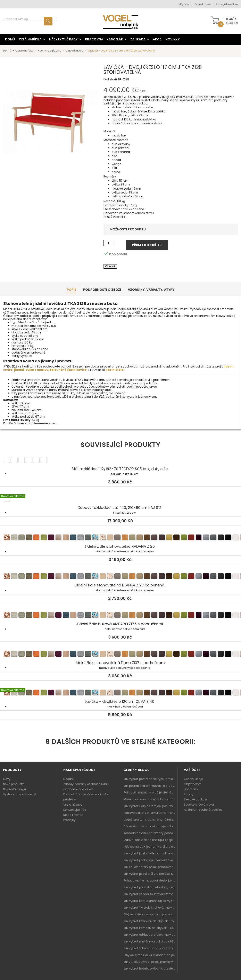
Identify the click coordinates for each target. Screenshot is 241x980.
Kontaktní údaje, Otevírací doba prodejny (86, 797)
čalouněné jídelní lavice (68, 370)
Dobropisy (191, 789)
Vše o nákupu (73, 805)
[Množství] (108, 243)
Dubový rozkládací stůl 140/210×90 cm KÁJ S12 (120, 499)
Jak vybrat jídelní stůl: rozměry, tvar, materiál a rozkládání (151, 860)
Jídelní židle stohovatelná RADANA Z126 (120, 538)
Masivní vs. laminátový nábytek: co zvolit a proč (151, 799)
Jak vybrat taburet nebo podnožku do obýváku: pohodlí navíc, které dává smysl (151, 948)
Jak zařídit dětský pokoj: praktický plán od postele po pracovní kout (151, 867)
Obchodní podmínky (78, 789)
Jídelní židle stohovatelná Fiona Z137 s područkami (120, 654)
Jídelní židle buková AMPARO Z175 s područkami (120, 616)
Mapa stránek (73, 815)
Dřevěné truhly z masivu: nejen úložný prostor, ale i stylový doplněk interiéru (151, 826)
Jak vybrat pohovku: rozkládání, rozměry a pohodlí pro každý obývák (151, 887)
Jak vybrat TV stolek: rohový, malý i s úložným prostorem (151, 908)
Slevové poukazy (196, 799)
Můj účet (184, 4)
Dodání (68, 779)
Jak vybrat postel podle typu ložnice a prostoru (151, 779)
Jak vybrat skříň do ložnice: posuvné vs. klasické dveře (151, 806)
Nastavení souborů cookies (203, 810)
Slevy (7, 779)
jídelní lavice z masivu (31, 370)
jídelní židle (115, 370)
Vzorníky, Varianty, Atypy (151, 290)
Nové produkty (13, 784)
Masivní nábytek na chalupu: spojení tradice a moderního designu (151, 840)
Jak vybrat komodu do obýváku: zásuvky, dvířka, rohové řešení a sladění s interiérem (151, 928)
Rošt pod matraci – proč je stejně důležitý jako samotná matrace (151, 792)
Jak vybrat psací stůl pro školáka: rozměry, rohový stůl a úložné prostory (151, 874)
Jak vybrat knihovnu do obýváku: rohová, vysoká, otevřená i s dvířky (151, 921)
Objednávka (203, 4)
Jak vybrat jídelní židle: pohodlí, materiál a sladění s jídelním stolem (151, 853)
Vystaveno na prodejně (20, 794)
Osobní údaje (193, 779)
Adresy (189, 794)
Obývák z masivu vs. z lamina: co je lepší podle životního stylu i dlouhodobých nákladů (151, 955)
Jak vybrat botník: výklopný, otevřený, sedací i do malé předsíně (151, 969)
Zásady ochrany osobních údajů (86, 784)
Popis (72, 290)
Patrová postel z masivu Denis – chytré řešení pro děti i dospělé (151, 813)
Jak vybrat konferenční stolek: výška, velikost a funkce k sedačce (151, 901)
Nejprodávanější (14, 789)
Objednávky (192, 784)
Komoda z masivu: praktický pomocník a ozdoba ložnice (151, 833)
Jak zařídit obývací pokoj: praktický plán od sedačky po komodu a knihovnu (151, 962)
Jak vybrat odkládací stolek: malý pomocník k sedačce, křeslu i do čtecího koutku (151, 935)
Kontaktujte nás (75, 810)
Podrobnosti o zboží (102, 290)
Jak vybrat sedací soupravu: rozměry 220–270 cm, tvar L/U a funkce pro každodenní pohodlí (151, 894)
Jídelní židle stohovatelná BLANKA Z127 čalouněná (120, 577)
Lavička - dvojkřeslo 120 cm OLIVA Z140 (120, 693)
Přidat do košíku (147, 245)
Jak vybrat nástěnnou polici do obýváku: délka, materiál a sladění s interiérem (151, 941)
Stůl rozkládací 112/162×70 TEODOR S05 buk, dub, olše (120, 460)
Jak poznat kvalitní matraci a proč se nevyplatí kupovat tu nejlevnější (151, 786)
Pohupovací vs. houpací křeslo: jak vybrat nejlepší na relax (151, 880)
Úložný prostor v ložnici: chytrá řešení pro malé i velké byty (151, 820)
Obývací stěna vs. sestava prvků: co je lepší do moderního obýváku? (151, 914)
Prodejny (69, 820)
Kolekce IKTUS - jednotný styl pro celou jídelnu (151, 847)
